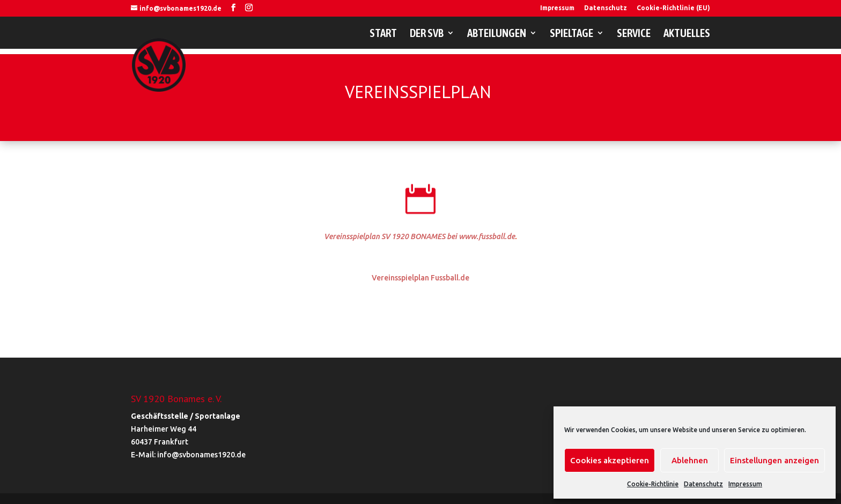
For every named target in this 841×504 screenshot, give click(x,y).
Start (383, 34)
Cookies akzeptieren (610, 460)
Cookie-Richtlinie (653, 484)
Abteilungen (497, 34)
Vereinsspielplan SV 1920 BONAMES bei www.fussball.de (419, 236)
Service (634, 34)
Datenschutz (703, 484)
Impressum (745, 484)
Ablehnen (690, 460)
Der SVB (427, 34)
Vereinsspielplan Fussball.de (420, 278)
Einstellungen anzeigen (774, 460)
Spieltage (571, 34)
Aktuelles (687, 34)
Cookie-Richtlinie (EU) (673, 8)
